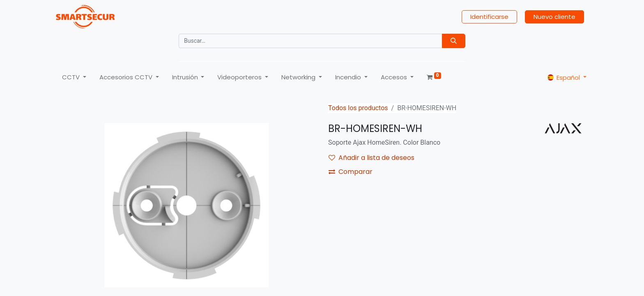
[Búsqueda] (454, 41)
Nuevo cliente (554, 17)
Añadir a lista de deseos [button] (371, 158)
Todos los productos (358, 108)
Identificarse (489, 17)
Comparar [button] (351, 172)
